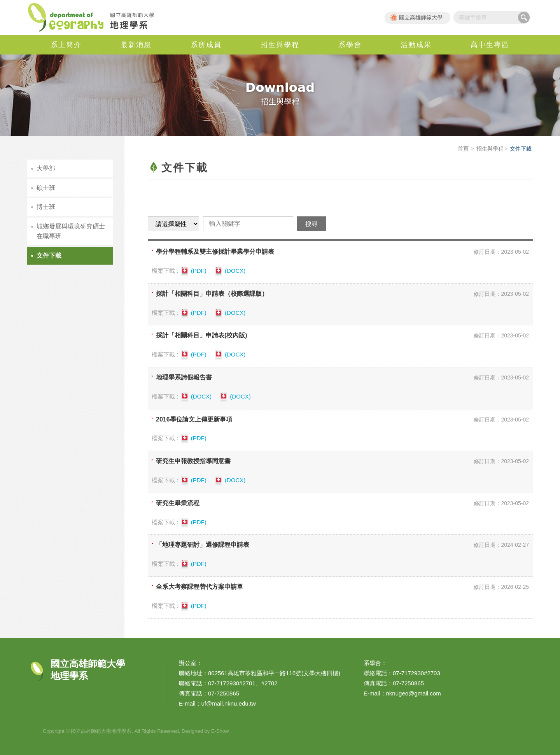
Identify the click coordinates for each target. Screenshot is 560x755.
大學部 (46, 168)
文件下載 (49, 255)
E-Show (220, 731)
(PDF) (193, 271)
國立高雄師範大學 (421, 18)
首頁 (463, 149)
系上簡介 (66, 45)
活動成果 (416, 45)
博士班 (46, 207)
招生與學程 (280, 45)
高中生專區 (490, 45)
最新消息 (136, 45)
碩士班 (46, 188)
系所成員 (206, 45)
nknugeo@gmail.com (414, 693)
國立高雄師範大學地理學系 (95, 18)
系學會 (350, 45)
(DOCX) (230, 271)
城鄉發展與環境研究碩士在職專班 (71, 231)
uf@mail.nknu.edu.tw (229, 703)
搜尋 (524, 18)
